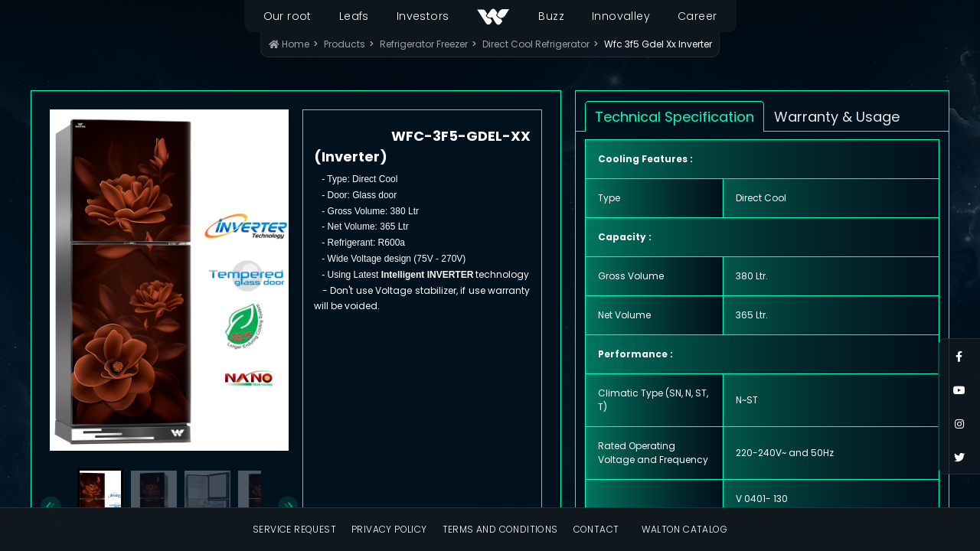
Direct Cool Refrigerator (536, 44)
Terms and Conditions (500, 529)
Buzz (551, 16)
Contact (596, 529)
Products (345, 44)
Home (289, 44)
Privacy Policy (389, 529)
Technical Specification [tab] (675, 117)
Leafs (354, 16)
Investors (423, 16)
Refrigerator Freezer (424, 44)
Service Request (294, 529)
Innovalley (621, 16)
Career (697, 16)
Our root (287, 16)
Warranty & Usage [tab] (837, 117)
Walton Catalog (684, 529)
